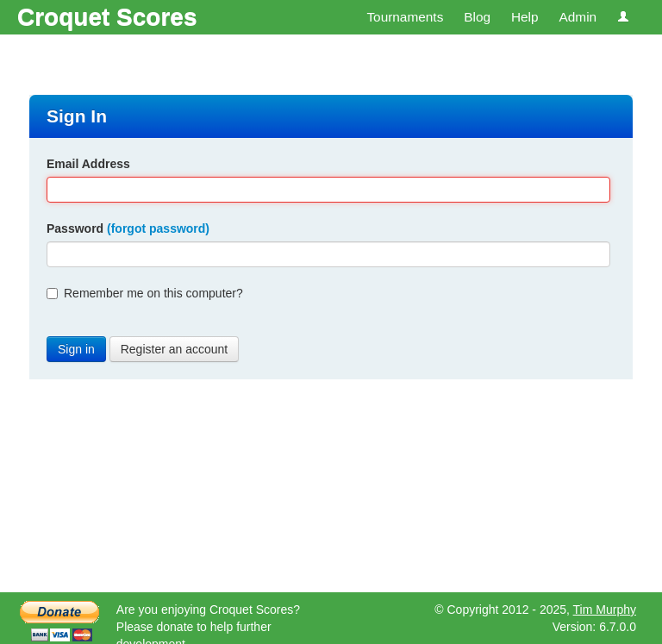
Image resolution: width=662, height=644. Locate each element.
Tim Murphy (605, 610)
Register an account (175, 349)
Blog (477, 17)
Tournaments (405, 17)
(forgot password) (158, 228)
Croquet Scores (107, 17)
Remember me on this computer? (145, 293)
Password (128, 228)
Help (525, 17)
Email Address (88, 164)
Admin (578, 17)
